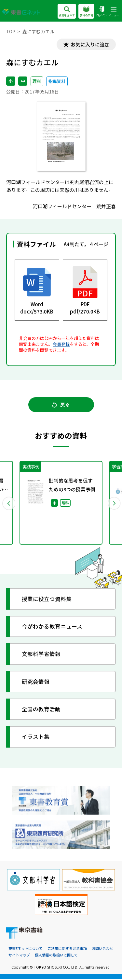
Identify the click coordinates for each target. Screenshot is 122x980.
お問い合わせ (102, 950)
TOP (11, 31)
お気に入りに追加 (89, 45)
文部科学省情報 (41, 655)
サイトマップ (19, 956)
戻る (61, 406)
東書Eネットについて (26, 950)
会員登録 (61, 344)
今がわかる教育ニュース (52, 628)
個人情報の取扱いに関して (56, 956)
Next (114, 504)
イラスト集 (36, 738)
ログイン (102, 12)
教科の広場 (86, 12)
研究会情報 (36, 683)
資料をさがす (67, 12)
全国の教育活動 (41, 710)
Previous (9, 504)
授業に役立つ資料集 (47, 600)
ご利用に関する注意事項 (67, 950)
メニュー (114, 12)
